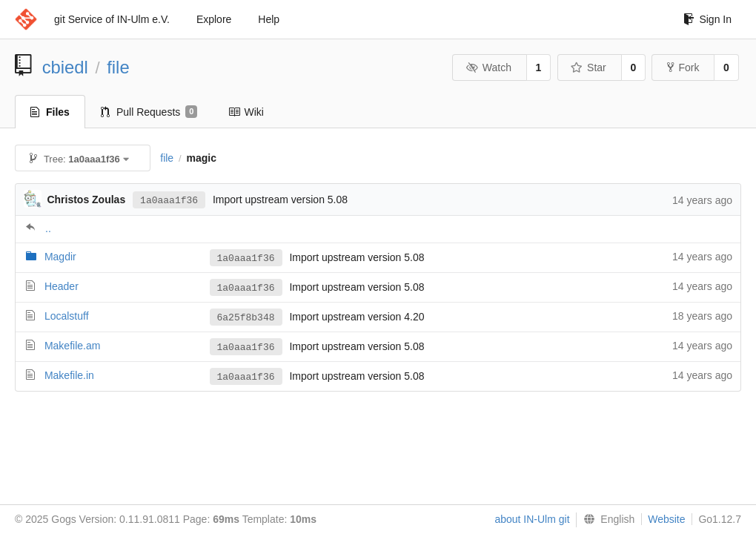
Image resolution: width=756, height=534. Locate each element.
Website (666, 519)
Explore (214, 19)
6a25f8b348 (246, 317)
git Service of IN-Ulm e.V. (112, 19)
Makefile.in (69, 375)
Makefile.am (72, 346)
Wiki (246, 112)
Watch (488, 67)
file (118, 67)
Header (62, 286)
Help (269, 19)
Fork (683, 67)
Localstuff (67, 316)
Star (588, 67)
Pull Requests (149, 112)
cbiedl (65, 67)
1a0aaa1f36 (169, 200)
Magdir (60, 257)
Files (50, 112)
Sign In (707, 19)
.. (48, 228)
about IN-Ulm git (532, 519)
